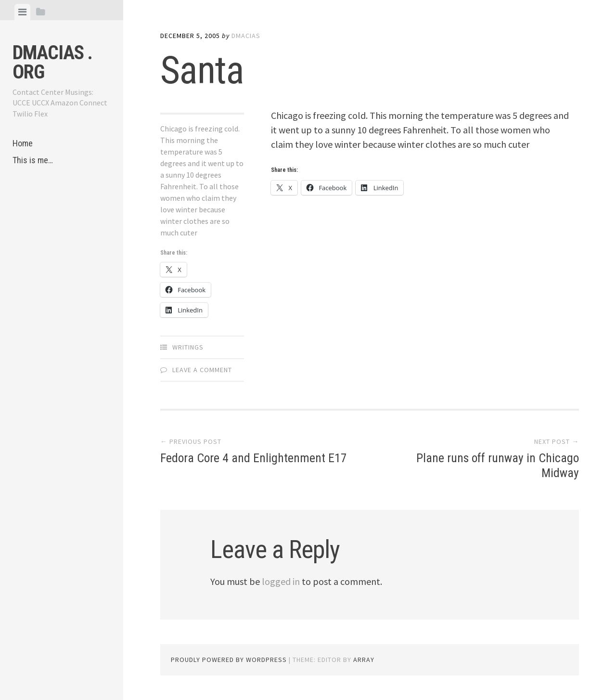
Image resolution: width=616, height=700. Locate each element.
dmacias (246, 36)
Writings (188, 347)
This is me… (33, 160)
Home (23, 143)
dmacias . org (52, 62)
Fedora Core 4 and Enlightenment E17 (254, 458)
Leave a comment (202, 370)
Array (364, 660)
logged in (281, 581)
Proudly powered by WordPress (229, 660)
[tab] (22, 12)
